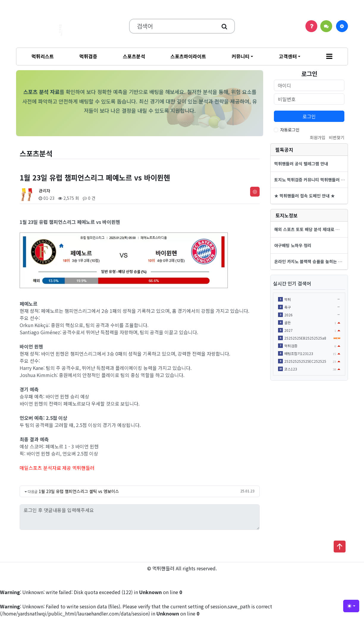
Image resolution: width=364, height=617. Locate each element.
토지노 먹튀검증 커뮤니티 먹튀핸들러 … (310, 180)
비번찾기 (337, 137)
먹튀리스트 (43, 56)
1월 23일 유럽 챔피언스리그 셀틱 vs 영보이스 (79, 491)
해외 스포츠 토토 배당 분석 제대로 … (307, 229)
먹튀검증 (88, 56)
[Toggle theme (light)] (351, 606)
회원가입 (318, 137)
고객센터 (288, 56)
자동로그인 (290, 130)
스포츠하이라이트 (188, 56)
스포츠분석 (134, 56)
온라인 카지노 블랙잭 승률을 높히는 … (308, 261)
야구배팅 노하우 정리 (293, 245)
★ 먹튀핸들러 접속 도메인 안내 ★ (305, 196)
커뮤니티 (241, 56)
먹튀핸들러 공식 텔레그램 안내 (301, 164)
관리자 (44, 191)
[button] (329, 56)
